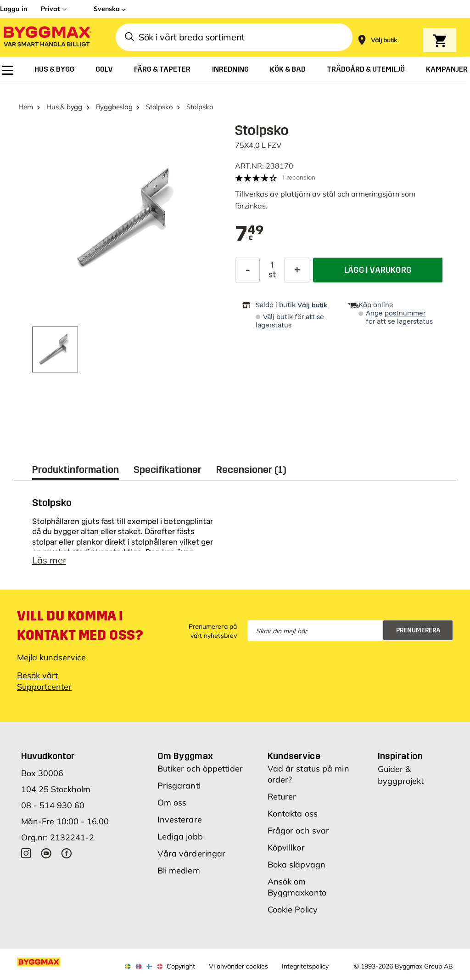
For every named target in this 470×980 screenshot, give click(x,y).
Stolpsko (159, 107)
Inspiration (400, 756)
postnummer (405, 313)
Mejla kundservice (51, 657)
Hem (25, 107)
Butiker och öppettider (200, 769)
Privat (50, 9)
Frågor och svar (299, 831)
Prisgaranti (179, 786)
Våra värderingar (192, 853)
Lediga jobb (180, 836)
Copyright (181, 966)
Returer (282, 797)
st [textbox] (272, 275)
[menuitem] (8, 70)
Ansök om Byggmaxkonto (297, 887)
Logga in (14, 9)
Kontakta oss (293, 814)
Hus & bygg (64, 107)
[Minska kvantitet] (247, 270)
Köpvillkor (286, 848)
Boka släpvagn (297, 865)
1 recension (299, 177)
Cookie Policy (293, 910)
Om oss (172, 803)
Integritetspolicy (305, 966)
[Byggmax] (47, 37)
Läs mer (49, 560)
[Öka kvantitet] (297, 270)
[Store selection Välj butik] (384, 40)
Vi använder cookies (238, 966)
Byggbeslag (114, 107)
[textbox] (249, 234)
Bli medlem (179, 870)
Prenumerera (418, 630)
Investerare (180, 819)
